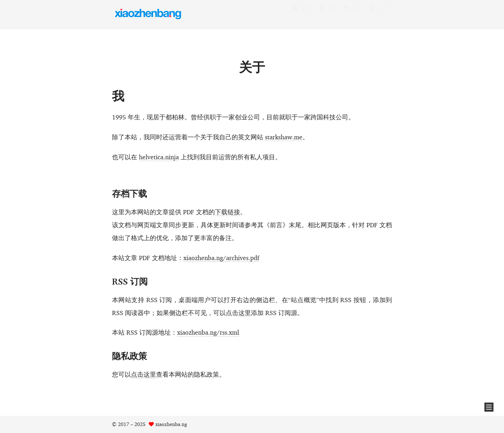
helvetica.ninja (159, 157)
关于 (379, 15)
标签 (353, 15)
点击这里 (143, 374)
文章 (301, 15)
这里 (245, 312)
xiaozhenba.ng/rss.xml (208, 332)
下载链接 (227, 212)
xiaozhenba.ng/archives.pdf (221, 257)
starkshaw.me (284, 137)
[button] (489, 407)
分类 (327, 15)
